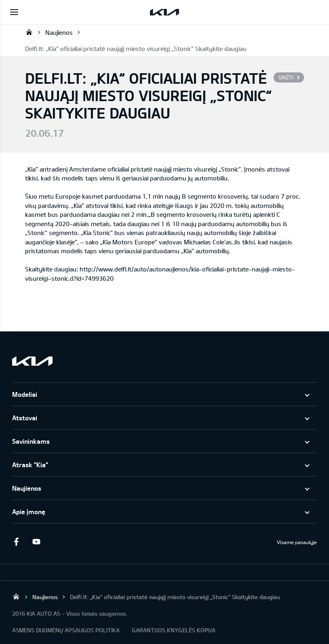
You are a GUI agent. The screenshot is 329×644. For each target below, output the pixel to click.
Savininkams (31, 441)
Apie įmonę (29, 512)
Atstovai (25, 418)
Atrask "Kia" (30, 465)
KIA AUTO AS (29, 32)
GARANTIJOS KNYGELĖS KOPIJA (174, 630)
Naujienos (59, 32)
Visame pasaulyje (297, 542)
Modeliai (25, 394)
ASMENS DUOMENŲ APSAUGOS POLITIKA (66, 630)
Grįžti (286, 77)
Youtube (36, 542)
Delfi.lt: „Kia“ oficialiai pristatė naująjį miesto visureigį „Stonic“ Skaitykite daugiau (136, 49)
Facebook (16, 542)
